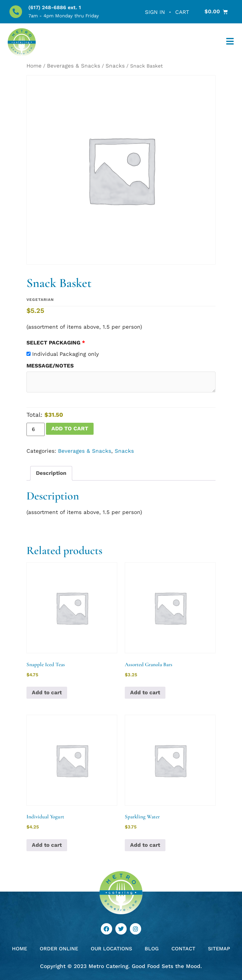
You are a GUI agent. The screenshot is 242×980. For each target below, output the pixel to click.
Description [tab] (51, 473)
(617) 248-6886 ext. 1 (55, 7)
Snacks (115, 66)
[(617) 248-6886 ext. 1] (16, 12)
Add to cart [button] (47, 692)
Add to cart (70, 428)
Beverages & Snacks (74, 66)
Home (34, 66)
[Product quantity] (36, 429)
